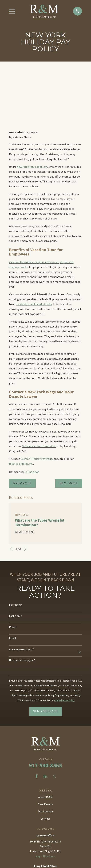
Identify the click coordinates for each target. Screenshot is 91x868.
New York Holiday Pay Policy (37, 403)
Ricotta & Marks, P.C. (21, 408)
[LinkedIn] (45, 720)
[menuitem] (30, 863)
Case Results (45, 748)
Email (13, 582)
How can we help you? (22, 604)
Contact (45, 763)
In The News (32, 416)
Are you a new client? (21, 593)
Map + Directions (45, 800)
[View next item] (25, 493)
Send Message (46, 655)
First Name (16, 549)
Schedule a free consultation (39, 390)
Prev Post (22, 427)
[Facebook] (37, 720)
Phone (13, 571)
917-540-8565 (45, 709)
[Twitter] (54, 720)
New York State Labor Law (32, 111)
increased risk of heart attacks (34, 248)
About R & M (45, 741)
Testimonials (45, 755)
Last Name (15, 560)
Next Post (69, 427)
